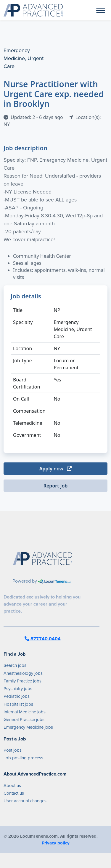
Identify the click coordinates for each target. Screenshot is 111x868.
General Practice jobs (24, 720)
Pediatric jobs (17, 696)
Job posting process (23, 758)
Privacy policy (56, 843)
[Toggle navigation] (101, 10)
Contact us (14, 793)
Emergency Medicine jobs (28, 727)
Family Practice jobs (22, 681)
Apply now (55, 469)
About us (12, 786)
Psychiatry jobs (18, 689)
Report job (56, 486)
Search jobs (15, 665)
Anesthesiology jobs (23, 673)
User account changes (25, 801)
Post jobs (13, 750)
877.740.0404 (43, 639)
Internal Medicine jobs (25, 712)
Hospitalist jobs (18, 704)
